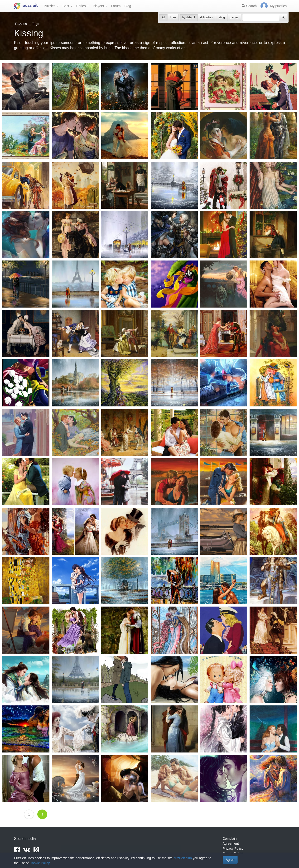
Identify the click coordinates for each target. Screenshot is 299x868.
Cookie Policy (39, 863)
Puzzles (51, 6)
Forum (116, 6)
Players (100, 6)
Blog (128, 6)
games (234, 17)
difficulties (206, 17)
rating (221, 17)
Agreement (231, 844)
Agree (230, 860)
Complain (230, 839)
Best (68, 6)
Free (173, 17)
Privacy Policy (233, 849)
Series (83, 6)
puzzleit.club (183, 858)
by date (189, 17)
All (163, 17)
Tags (36, 24)
